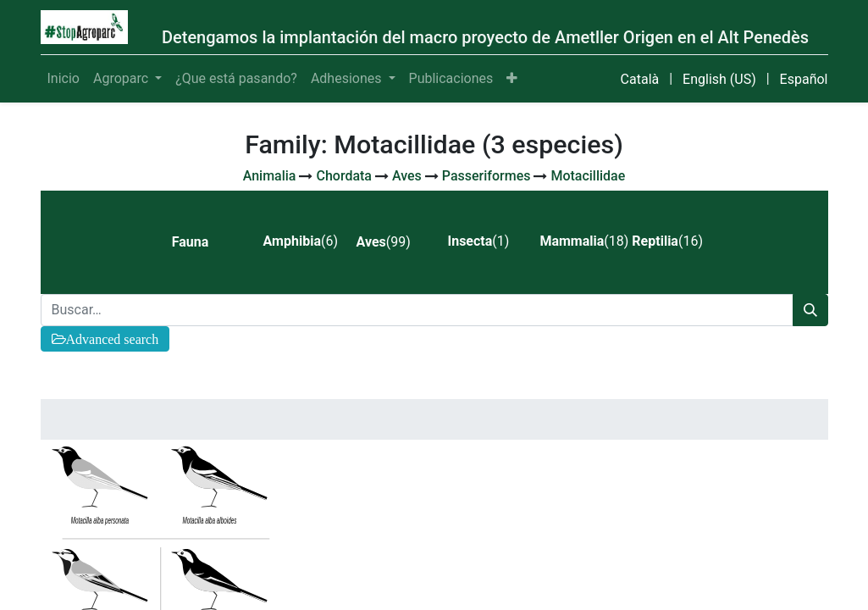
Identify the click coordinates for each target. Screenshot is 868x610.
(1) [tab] (478, 241)
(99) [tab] (384, 242)
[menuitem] (64, 79)
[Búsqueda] (810, 310)
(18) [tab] (579, 241)
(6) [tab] (301, 241)
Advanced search (113, 339)
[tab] (204, 242)
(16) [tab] (667, 241)
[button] (512, 79)
